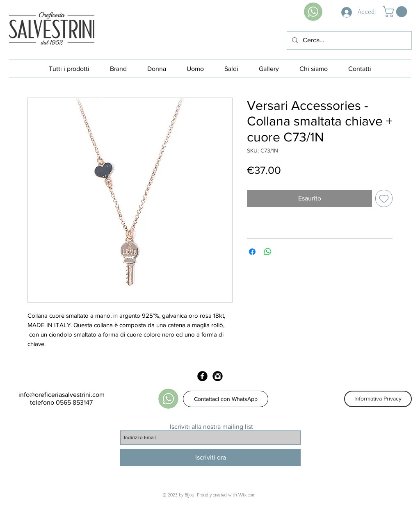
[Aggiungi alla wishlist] (384, 198)
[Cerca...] (348, 40)
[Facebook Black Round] (202, 376)
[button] (396, 12)
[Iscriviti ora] (210, 458)
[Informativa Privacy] (378, 399)
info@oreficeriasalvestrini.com (62, 395)
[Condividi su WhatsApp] (268, 252)
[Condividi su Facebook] (252, 252)
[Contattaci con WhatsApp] (226, 399)
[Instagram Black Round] (218, 376)
